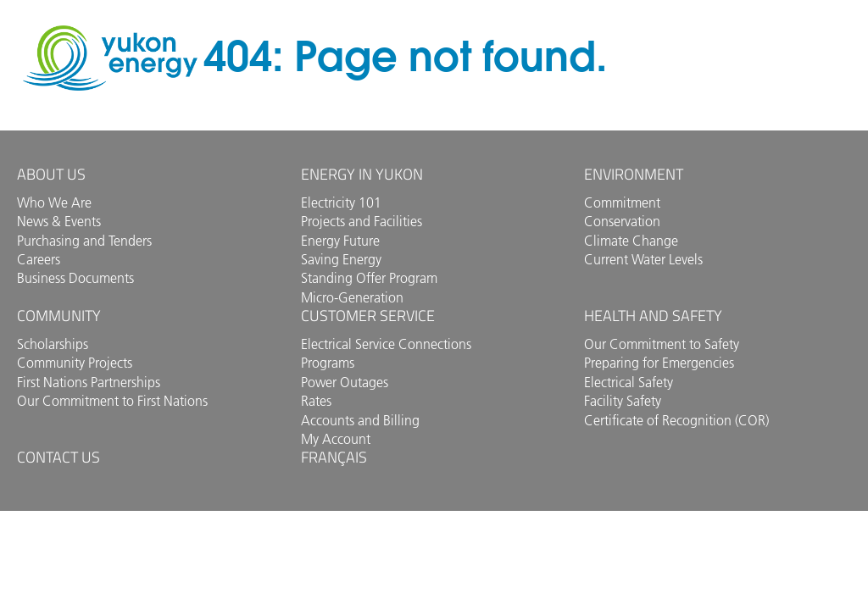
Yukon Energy (110, 58)
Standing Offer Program (369, 278)
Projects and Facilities (362, 221)
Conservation (622, 221)
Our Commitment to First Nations (112, 401)
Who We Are (54, 202)
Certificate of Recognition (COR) (676, 420)
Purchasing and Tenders (84, 241)
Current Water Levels (643, 259)
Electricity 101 (341, 202)
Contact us (58, 457)
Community (59, 316)
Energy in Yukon (362, 174)
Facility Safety (623, 401)
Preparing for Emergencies (659, 363)
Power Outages (345, 382)
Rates (316, 401)
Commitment (622, 202)
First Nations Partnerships (89, 382)
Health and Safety (653, 316)
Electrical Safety (629, 382)
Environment (634, 174)
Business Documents (75, 278)
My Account (336, 439)
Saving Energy (341, 259)
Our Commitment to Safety (662, 344)
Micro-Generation (352, 297)
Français (334, 457)
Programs (328, 363)
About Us (51, 174)
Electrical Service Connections (386, 344)
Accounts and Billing (360, 420)
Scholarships (53, 344)
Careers (39, 259)
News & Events (59, 221)
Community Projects (75, 363)
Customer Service (368, 316)
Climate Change (631, 241)
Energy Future (340, 241)
